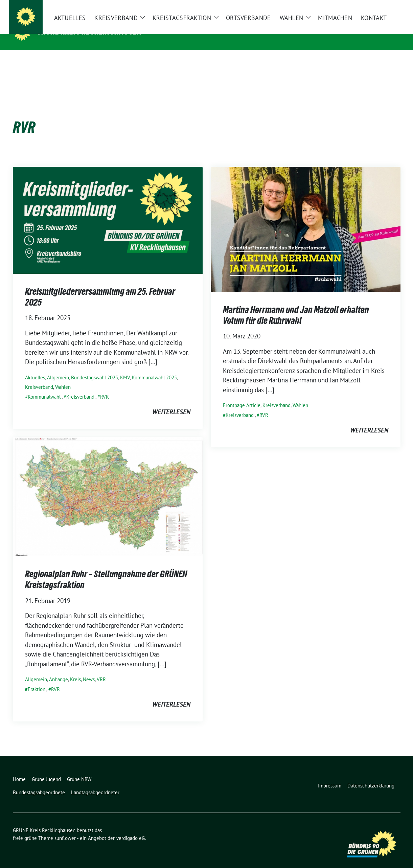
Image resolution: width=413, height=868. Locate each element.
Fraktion (37, 679)
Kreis (75, 669)
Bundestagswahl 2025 (95, 367)
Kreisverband (39, 376)
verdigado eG (131, 828)
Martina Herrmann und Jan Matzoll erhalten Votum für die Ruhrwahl (296, 305)
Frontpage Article (242, 395)
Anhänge (59, 669)
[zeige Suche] (388, 7)
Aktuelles (35, 367)
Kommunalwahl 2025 (154, 367)
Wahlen (63, 376)
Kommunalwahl (44, 386)
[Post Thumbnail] (108, 209)
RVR (105, 386)
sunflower (65, 828)
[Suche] (379, 7)
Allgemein (58, 367)
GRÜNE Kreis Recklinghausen (89, 31)
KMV (125, 367)
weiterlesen (171, 401)
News (89, 669)
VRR (101, 669)
